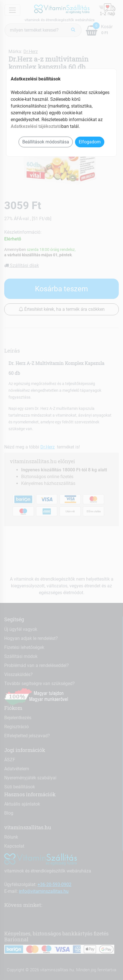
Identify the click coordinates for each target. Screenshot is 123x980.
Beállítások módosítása (46, 142)
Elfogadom (90, 142)
